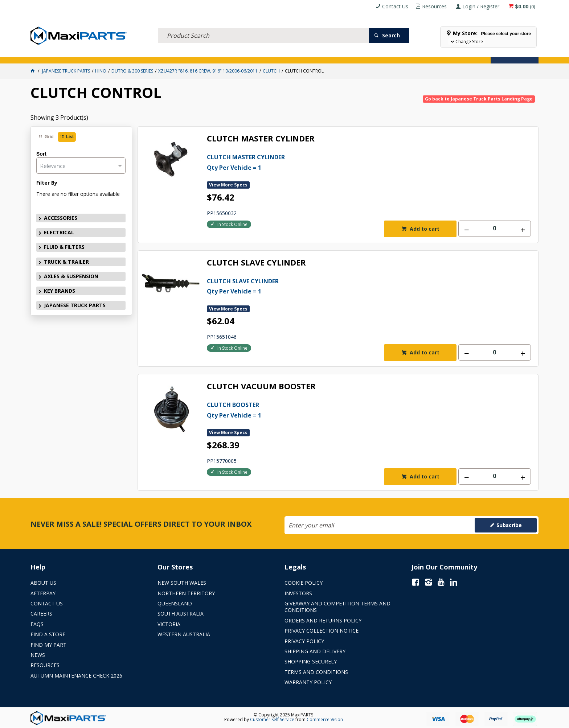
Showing (59, 118)
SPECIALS (313, 54)
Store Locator (352, 54)
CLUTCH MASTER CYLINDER (261, 139)
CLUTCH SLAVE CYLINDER (256, 263)
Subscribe (509, 525)
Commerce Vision (325, 719)
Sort (41, 154)
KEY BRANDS (279, 54)
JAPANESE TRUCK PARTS (75, 305)
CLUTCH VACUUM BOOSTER (261, 386)
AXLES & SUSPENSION (231, 54)
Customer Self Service (272, 719)
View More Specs (228, 185)
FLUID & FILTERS (130, 54)
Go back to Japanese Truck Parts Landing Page (479, 99)
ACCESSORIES (50, 54)
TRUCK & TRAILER (177, 54)
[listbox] (81, 166)
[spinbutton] (495, 229)
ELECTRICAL (88, 54)
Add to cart (424, 229)
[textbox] (263, 27)
